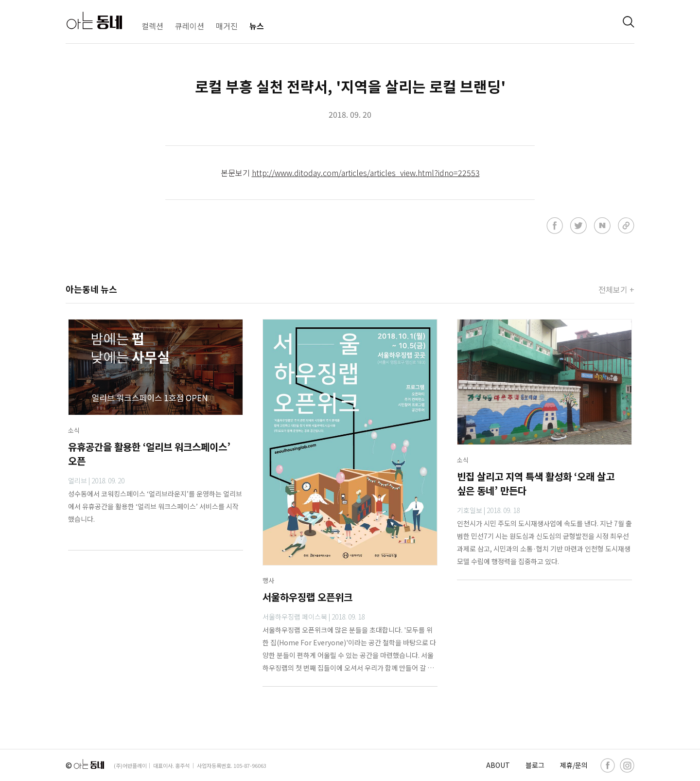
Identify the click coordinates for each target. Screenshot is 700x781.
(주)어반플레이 (130, 765)
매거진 (227, 26)
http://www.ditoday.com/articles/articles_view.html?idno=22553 (366, 173)
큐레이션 (190, 26)
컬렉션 (152, 26)
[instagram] (627, 765)
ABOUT (498, 765)
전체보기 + (616, 289)
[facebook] (608, 765)
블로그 (535, 765)
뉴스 (257, 26)
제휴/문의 (574, 765)
